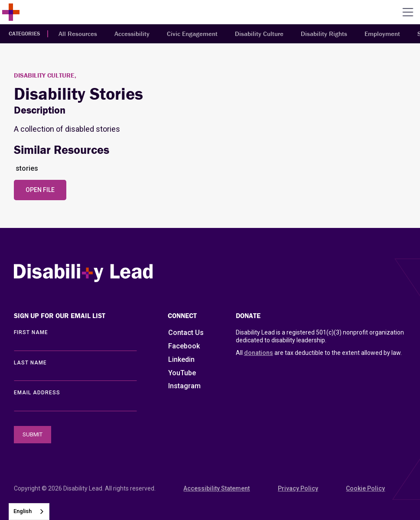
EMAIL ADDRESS (37, 393)
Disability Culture (259, 34)
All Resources (78, 34)
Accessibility (132, 34)
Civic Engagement (192, 34)
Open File (40, 190)
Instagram (184, 386)
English (23, 511)
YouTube (182, 373)
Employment (382, 34)
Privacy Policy (298, 488)
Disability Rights (324, 34)
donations (259, 353)
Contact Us (186, 333)
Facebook (184, 346)
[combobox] (29, 512)
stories (27, 168)
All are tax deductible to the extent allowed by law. (319, 353)
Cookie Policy (365, 488)
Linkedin (181, 359)
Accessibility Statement (217, 488)
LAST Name (30, 363)
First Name (31, 332)
